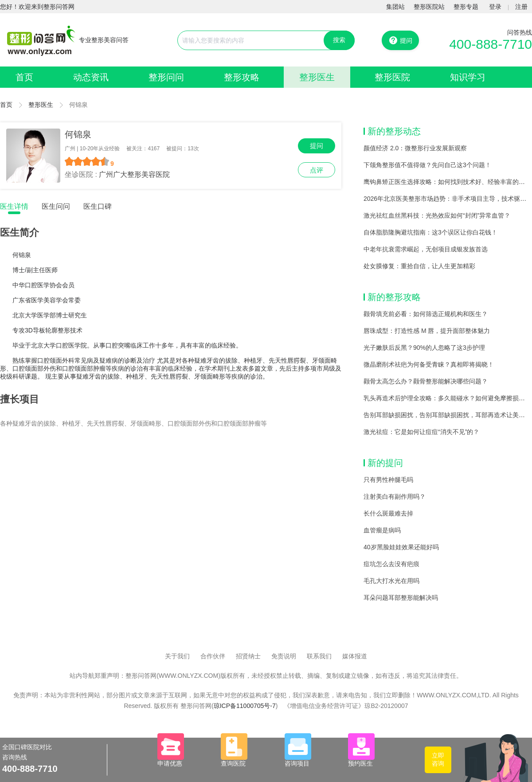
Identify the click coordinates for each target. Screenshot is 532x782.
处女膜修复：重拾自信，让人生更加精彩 (419, 266)
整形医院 (392, 77)
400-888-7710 (491, 44)
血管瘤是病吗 (382, 530)
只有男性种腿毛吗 (388, 480)
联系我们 (319, 656)
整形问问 (166, 77)
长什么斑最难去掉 (388, 513)
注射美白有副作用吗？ (395, 497)
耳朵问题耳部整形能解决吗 (401, 598)
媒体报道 (355, 656)
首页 (24, 77)
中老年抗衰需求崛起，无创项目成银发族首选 (426, 249)
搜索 (339, 40)
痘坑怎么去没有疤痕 (391, 564)
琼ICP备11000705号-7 (245, 706)
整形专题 (466, 7)
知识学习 (468, 77)
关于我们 (177, 656)
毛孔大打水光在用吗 (391, 581)
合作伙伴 (213, 656)
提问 (317, 146)
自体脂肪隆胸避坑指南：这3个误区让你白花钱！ (430, 232)
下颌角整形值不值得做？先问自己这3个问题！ (427, 165)
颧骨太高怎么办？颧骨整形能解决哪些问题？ (426, 381)
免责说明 (284, 656)
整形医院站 (429, 7)
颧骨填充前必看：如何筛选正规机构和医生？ (426, 314)
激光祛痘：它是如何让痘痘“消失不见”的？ (421, 432)
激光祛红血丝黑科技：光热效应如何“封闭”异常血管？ (437, 215)
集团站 (395, 7)
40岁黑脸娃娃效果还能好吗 (401, 547)
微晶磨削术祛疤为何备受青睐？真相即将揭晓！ (429, 364)
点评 (317, 170)
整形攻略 (242, 77)
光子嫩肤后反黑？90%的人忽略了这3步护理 (424, 348)
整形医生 (317, 77)
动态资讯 (91, 77)
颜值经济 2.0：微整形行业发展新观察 (415, 148)
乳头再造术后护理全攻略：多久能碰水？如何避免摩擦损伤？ (447, 398)
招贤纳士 (248, 656)
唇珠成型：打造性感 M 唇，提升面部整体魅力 (427, 331)
